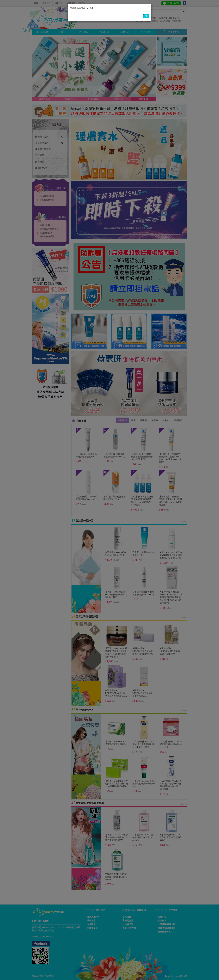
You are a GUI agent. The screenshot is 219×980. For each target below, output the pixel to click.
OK (146, 16)
